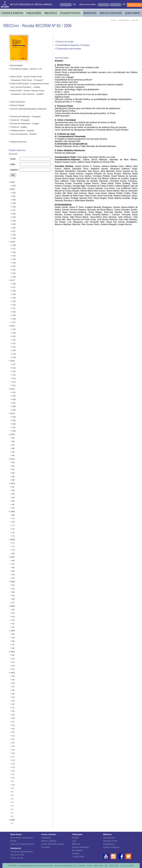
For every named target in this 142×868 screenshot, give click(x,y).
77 (13, 526)
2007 (13, 557)
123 (14, 340)
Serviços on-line (17, 855)
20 (13, 750)
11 (13, 774)
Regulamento (109, 844)
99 (13, 438)
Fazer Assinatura (18, 102)
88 (13, 480)
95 (13, 452)
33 (13, 701)
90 (13, 473)
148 (14, 245)
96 (13, 448)
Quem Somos (16, 834)
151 (14, 231)
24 (13, 732)
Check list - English (19, 127)
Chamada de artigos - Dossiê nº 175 (26, 69)
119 (14, 354)
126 (14, 329)
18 (13, 753)
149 (14, 238)
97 (13, 445)
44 (13, 659)
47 (13, 645)
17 (13, 757)
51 (13, 627)
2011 (13, 459)
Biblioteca (108, 834)
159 (14, 203)
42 (13, 666)
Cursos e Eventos (49, 834)
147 (14, 249)
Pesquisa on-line (110, 841)
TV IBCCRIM (78, 857)
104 (14, 417)
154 (14, 221)
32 (13, 704)
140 (14, 273)
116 (14, 368)
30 (13, 711)
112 (14, 382)
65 (13, 571)
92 (13, 466)
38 (13, 683)
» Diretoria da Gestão (64, 41)
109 (14, 396)
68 (13, 561)
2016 (13, 326)
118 (14, 357)
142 (14, 266)
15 (13, 767)
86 (13, 490)
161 (14, 196)
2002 (13, 673)
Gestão (13, 841)
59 (13, 596)
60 (13, 592)
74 (13, 536)
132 (14, 305)
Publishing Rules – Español (22, 131)
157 (14, 210)
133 (14, 301)
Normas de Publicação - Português (26, 116)
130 (14, 312)
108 (14, 399)
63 (13, 578)
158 (14, 207)
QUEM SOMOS (132, 13)
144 (14, 259)
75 (13, 533)
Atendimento (16, 848)
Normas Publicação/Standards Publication (29, 109)
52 (13, 624)
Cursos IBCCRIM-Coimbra (53, 844)
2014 (13, 389)
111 (14, 385)
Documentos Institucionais (22, 838)
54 (13, 617)
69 (13, 554)
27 (13, 722)
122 (14, 343)
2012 (13, 434)
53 (13, 620)
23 (13, 736)
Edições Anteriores (19, 142)
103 (14, 420)
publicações (124, 20)
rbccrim (135, 20)
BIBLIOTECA (51, 13)
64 (13, 575)
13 (13, 771)
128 (14, 319)
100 (14, 431)
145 (14, 256)
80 (13, 515)
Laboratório (46, 838)
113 (14, 378)
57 (13, 603)
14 (13, 764)
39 (13, 680)
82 (13, 505)
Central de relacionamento (22, 852)
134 (14, 298)
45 (13, 655)
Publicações (77, 834)
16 (13, 760)
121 (14, 347)
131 (14, 308)
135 (14, 294)
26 (13, 729)
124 (14, 336)
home (113, 20)
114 (14, 375)
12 (13, 778)
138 (14, 284)
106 (14, 406)
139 (14, 277)
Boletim (76, 838)
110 (14, 392)
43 (13, 662)
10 (13, 785)
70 (13, 550)
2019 (13, 189)
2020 (13, 182)
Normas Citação (18, 105)
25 (13, 725)
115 (14, 371)
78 (13, 522)
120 (14, 350)
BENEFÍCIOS (90, 13)
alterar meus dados (87, 4)
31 (13, 708)
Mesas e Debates (49, 841)
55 (13, 613)
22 (13, 743)
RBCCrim (76, 844)
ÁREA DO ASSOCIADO (111, 13)
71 (13, 547)
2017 (13, 280)
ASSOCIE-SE (134, 5)
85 (13, 494)
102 (14, 424)
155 (14, 217)
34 (13, 697)
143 (14, 263)
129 (14, 315)
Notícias (76, 853)
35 (13, 694)
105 (14, 410)
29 (13, 715)
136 (14, 291)
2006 (13, 582)
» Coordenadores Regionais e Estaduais (72, 45)
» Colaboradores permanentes (68, 48)
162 (14, 193)
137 (14, 287)
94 (13, 455)
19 (13, 746)
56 (13, 610)
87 (13, 487)
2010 (13, 483)
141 (14, 270)
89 (13, 476)
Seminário (46, 847)
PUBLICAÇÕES (34, 13)
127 (14, 322)
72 (13, 543)
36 (13, 690)
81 (13, 508)
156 (14, 214)
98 (13, 441)
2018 (13, 242)
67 (13, 564)
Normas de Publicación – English (25, 123)
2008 (13, 540)
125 (14, 333)
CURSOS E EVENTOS (12, 13)
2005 (13, 606)
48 (13, 641)
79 (13, 519)
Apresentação (17, 65)
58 (13, 599)
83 (13, 501)
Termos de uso (17, 858)
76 (13, 529)
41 (13, 669)
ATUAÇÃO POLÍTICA (70, 13)
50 (13, 634)
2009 (13, 512)
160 (14, 200)
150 (14, 235)
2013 (13, 413)
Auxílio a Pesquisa (111, 847)
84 (13, 498)
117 (14, 364)
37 (13, 687)
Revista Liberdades (81, 847)
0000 (13, 820)
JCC (74, 841)
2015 (13, 361)
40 (13, 676)
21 (13, 739)
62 (13, 585)
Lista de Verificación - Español (23, 134)
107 (14, 403)
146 (14, 252)
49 (13, 638)
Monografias (78, 850)
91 (13, 469)
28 (13, 718)
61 (13, 589)
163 (14, 186)
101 (14, 427)
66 (13, 568)
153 (14, 224)
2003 (13, 652)
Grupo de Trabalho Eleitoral (22, 844)
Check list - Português (20, 120)
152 (14, 228)
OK (74, 4)
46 (13, 648)
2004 (13, 631)
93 (13, 462)
